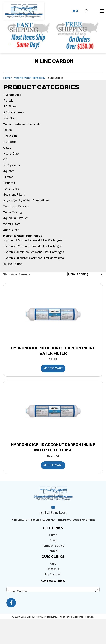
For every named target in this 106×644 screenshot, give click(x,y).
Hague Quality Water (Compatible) (26, 201)
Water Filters (12, 224)
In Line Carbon (13, 264)
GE (5, 159)
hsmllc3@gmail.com (53, 513)
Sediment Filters (14, 195)
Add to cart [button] (53, 368)
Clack (7, 148)
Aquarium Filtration (16, 218)
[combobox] (53, 590)
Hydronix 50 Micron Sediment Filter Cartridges (34, 258)
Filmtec (8, 177)
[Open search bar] (86, 11)
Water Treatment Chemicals (22, 124)
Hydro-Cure (11, 154)
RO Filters (10, 106)
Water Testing (13, 212)
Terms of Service (53, 546)
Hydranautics (12, 95)
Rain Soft (10, 118)
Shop (53, 540)
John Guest (11, 230)
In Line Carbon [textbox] (52, 591)
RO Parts (10, 142)
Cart (53, 564)
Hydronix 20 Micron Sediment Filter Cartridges (34, 252)
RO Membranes (14, 112)
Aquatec (9, 171)
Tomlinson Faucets (16, 206)
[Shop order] (85, 274)
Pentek (8, 101)
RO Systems (12, 165)
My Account (53, 574)
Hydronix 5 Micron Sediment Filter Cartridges (33, 246)
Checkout (53, 569)
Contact (53, 551)
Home (7, 78)
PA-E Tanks (11, 189)
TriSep (8, 130)
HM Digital (10, 136)
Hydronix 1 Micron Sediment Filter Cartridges (33, 240)
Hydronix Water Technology (29, 78)
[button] (11, 603)
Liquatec (9, 183)
